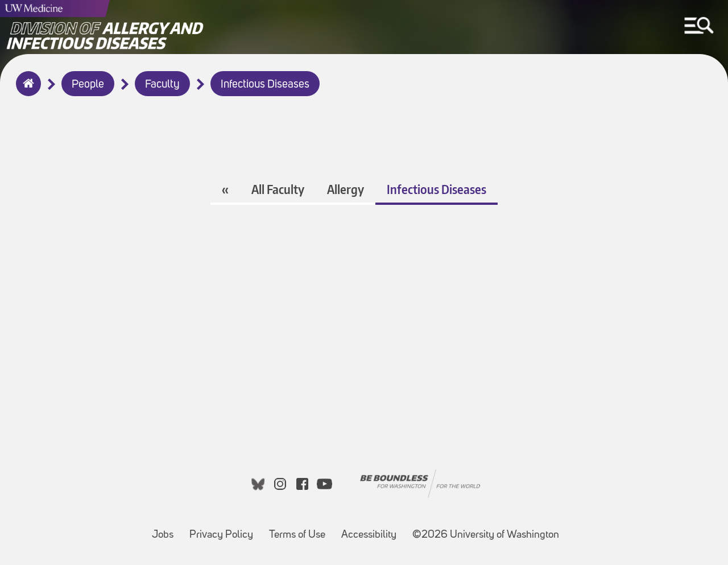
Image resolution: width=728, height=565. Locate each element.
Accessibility (372, 529)
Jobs (166, 529)
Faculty (162, 85)
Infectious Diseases (265, 85)
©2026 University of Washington (486, 535)
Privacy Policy (225, 529)
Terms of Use (301, 529)
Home (26, 91)
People (88, 85)
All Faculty (278, 189)
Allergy (346, 189)
